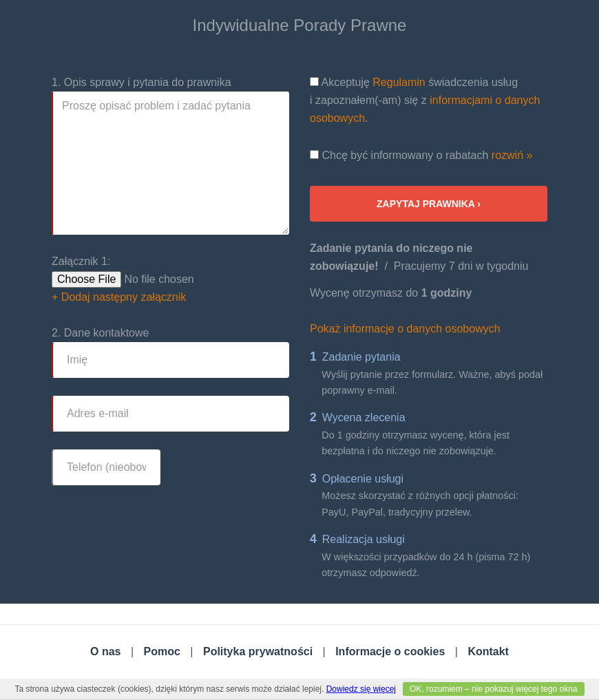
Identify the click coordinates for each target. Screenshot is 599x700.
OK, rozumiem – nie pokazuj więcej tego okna (493, 689)
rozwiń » (512, 155)
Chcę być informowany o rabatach (421, 155)
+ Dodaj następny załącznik (119, 297)
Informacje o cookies (390, 651)
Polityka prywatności (258, 651)
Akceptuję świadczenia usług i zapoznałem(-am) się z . (425, 100)
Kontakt (488, 651)
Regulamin (399, 82)
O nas (105, 651)
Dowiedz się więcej (361, 689)
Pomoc (162, 651)
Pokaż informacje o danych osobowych (405, 329)
